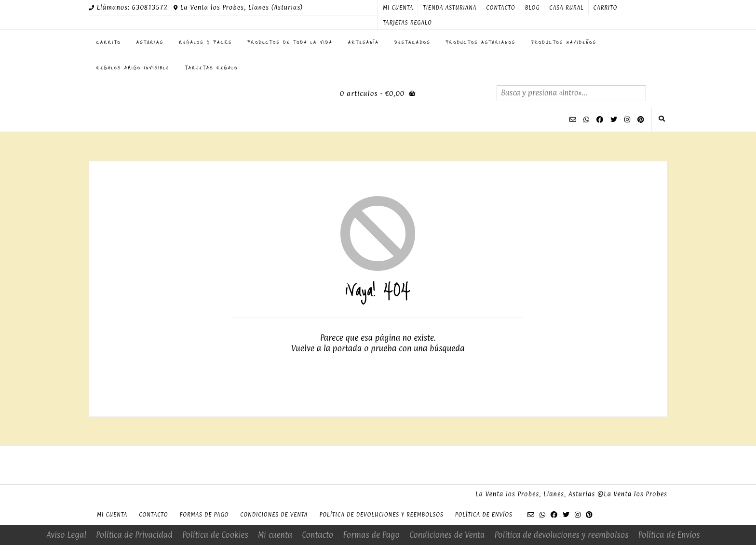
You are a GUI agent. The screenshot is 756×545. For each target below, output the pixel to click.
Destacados (412, 42)
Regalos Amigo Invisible (133, 67)
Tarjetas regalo (407, 23)
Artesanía (364, 42)
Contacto (500, 8)
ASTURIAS (150, 42)
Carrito (606, 8)
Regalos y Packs (205, 42)
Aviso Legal (66, 535)
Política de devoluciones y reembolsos (381, 515)
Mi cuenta (398, 8)
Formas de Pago (204, 515)
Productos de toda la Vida (290, 42)
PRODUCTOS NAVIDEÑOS (564, 42)
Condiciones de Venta (274, 515)
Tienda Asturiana (450, 8)
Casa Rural (566, 8)
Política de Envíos (484, 515)
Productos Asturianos (481, 42)
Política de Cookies (215, 535)
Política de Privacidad (134, 535)
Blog (533, 8)
